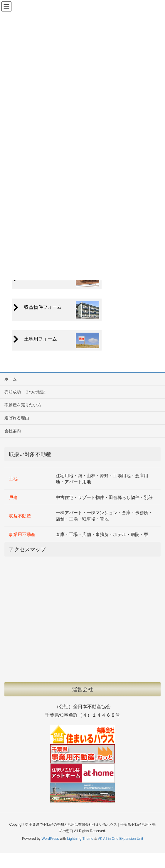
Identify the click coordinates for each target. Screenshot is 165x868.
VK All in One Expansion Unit (120, 839)
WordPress (50, 839)
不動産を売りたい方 (23, 405)
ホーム (11, 379)
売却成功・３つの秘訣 (25, 392)
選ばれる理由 (17, 418)
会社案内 (13, 431)
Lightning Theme (80, 839)
